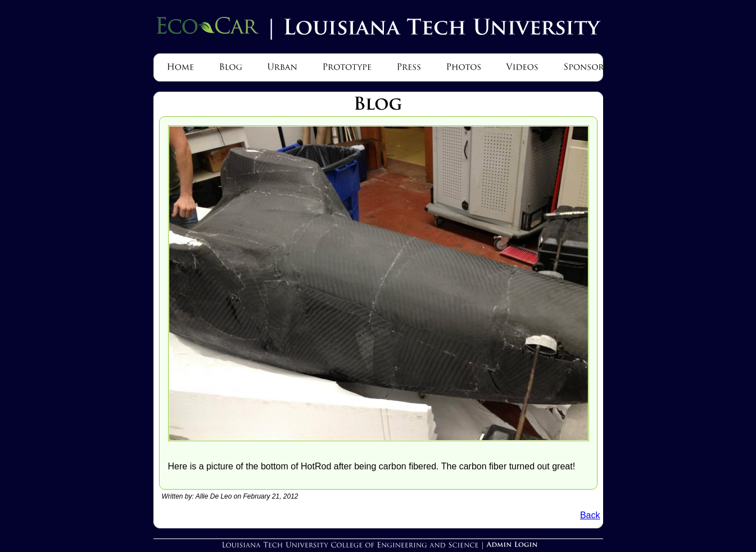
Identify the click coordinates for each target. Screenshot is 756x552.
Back (590, 515)
